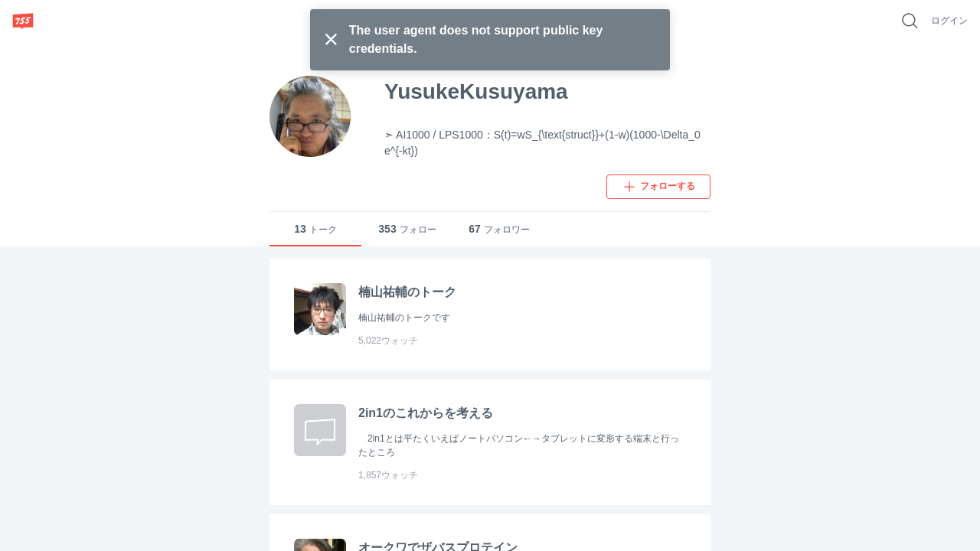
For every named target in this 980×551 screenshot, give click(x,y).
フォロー (407, 229)
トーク (315, 229)
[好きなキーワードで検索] (910, 21)
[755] (23, 21)
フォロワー (499, 229)
